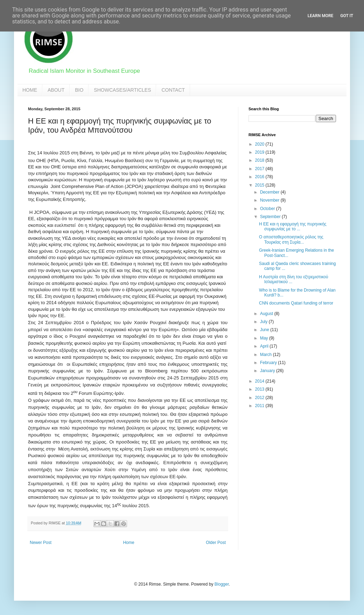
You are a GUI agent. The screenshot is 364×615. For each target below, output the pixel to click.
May (265, 338)
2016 (260, 177)
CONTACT (173, 90)
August (267, 314)
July (264, 322)
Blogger (222, 584)
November (270, 200)
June (265, 330)
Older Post (216, 543)
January (268, 371)
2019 (260, 152)
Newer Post (41, 543)
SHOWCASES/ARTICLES (122, 90)
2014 (260, 381)
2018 (260, 160)
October (268, 209)
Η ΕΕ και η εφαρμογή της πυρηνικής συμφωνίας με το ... (293, 226)
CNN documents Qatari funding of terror (296, 303)
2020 (260, 144)
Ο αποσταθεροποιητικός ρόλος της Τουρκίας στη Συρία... (291, 239)
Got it (347, 16)
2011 (260, 406)
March (267, 355)
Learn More (321, 16)
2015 (260, 185)
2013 (260, 389)
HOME (30, 90)
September (271, 217)
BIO (79, 90)
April (265, 346)
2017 (260, 169)
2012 (260, 398)
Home (129, 543)
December (270, 192)
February (269, 363)
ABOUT (56, 90)
